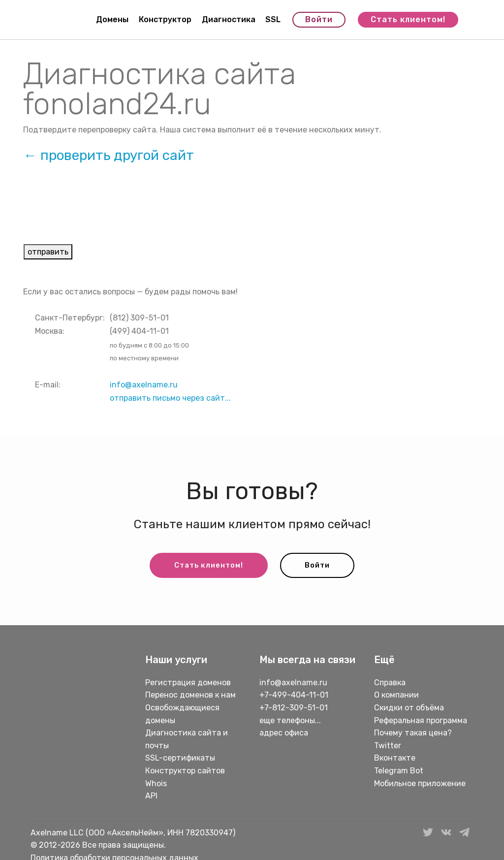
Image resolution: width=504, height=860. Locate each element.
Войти (319, 20)
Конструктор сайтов (185, 771)
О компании (396, 696)
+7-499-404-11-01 (294, 696)
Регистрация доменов (188, 683)
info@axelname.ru (144, 385)
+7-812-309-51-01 (294, 708)
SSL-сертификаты (181, 759)
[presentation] (98, 211)
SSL (273, 20)
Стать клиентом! (408, 20)
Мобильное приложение (420, 784)
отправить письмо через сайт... (170, 398)
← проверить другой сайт (109, 155)
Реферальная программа (421, 721)
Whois (156, 784)
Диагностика (229, 20)
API (151, 796)
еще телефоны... (290, 721)
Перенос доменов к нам (190, 696)
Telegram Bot (399, 771)
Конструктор (165, 20)
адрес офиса (284, 734)
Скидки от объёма (409, 708)
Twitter (388, 746)
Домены (112, 20)
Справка (390, 683)
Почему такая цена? (413, 734)
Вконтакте (395, 759)
